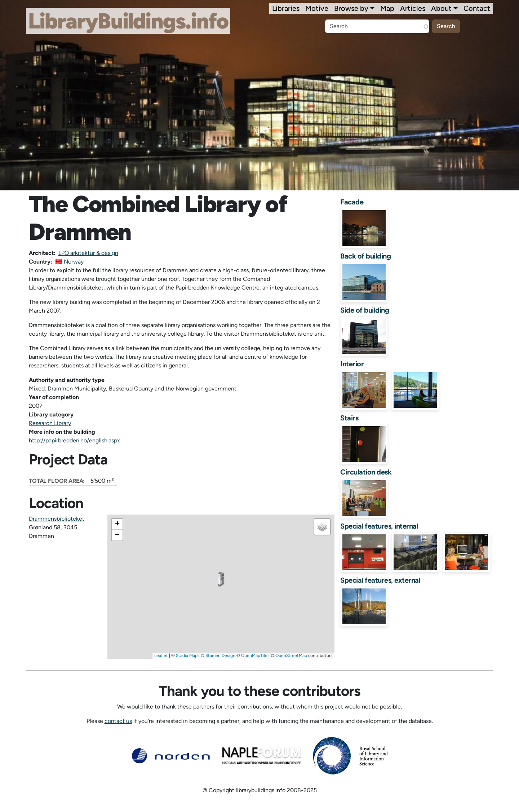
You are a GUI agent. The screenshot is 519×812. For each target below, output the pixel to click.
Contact (477, 8)
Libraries (286, 8)
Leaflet (161, 656)
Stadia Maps (188, 656)
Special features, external (380, 580)
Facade (352, 202)
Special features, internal (379, 526)
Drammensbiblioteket (57, 519)
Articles (413, 8)
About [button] (441, 8)
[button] (221, 579)
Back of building (365, 256)
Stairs (349, 418)
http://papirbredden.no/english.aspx (74, 440)
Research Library (50, 423)
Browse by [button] (351, 8)
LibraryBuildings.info (128, 21)
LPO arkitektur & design (88, 253)
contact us (118, 721)
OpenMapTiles (255, 656)
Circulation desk (366, 472)
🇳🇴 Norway (69, 262)
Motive (317, 8)
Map (387, 8)
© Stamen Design (218, 656)
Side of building (365, 310)
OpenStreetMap (291, 656)
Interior (352, 364)
